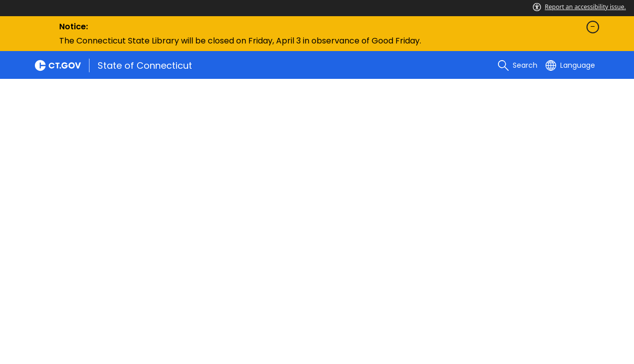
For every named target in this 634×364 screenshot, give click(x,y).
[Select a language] (570, 65)
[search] (518, 65)
